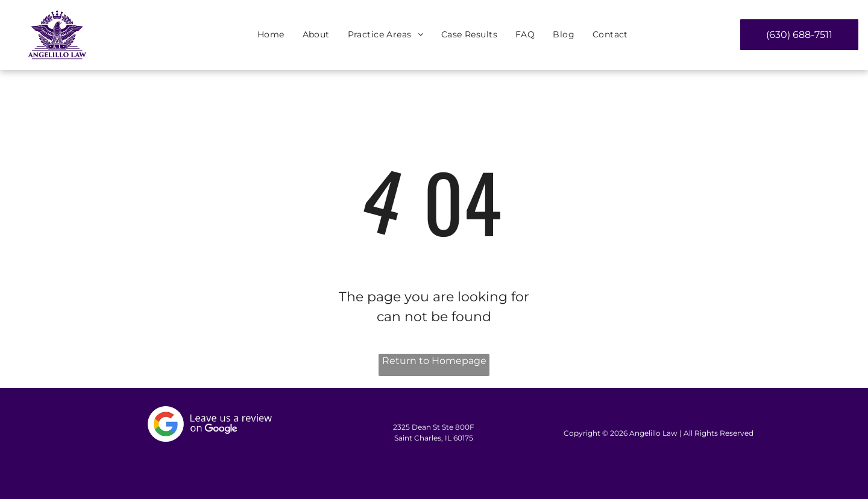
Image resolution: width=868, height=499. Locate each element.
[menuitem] (271, 35)
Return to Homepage (434, 361)
